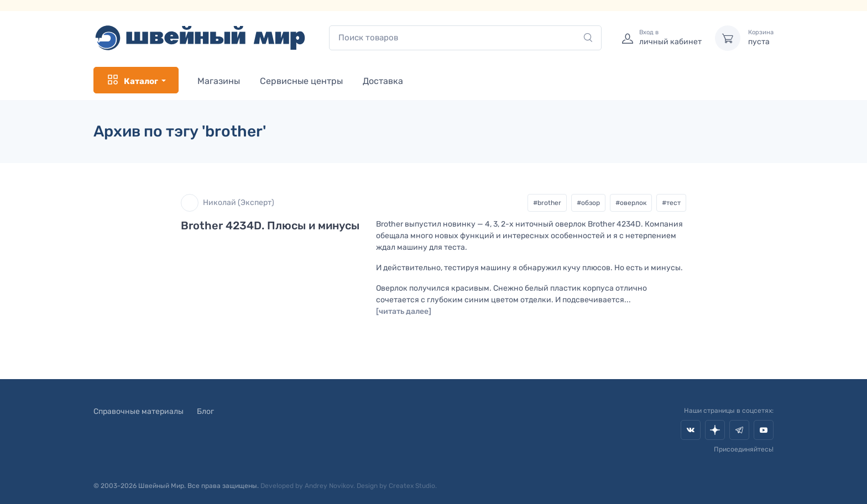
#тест (671, 203)
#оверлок (631, 203)
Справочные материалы (139, 411)
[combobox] (465, 38)
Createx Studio (412, 486)
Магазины (219, 81)
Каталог (132, 80)
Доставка (383, 81)
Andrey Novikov (329, 486)
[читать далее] (404, 311)
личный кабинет (670, 38)
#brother (547, 203)
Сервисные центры (301, 81)
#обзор (588, 203)
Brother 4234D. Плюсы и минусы (270, 225)
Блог (205, 411)
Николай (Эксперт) (228, 203)
